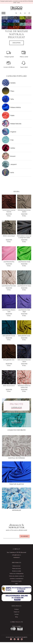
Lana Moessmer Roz (9, 262)
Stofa (12, 173)
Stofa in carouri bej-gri (9, 236)
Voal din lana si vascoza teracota (9, 211)
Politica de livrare (16, 568)
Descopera (17, 43)
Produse (17, 609)
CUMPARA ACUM (16, 407)
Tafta (12, 99)
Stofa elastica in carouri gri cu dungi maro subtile (24, 237)
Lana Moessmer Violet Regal (24, 311)
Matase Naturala (16, 124)
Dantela (13, 83)
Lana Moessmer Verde (24, 262)
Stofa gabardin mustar (24, 336)
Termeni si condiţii (16, 571)
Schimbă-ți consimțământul (17, 579)
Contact (17, 614)
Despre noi (17, 612)
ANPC (17, 584)
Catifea (13, 148)
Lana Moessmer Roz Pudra (9, 286)
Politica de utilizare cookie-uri (16, 576)
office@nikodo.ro (16, 555)
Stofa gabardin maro (9, 360)
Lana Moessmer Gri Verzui (24, 286)
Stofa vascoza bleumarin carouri (24, 361)
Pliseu (12, 91)
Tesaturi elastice (16, 484)
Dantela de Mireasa (17, 458)
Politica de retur (16, 566)
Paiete (12, 115)
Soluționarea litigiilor (16, 581)
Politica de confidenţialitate (17, 574)
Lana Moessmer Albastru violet (9, 311)
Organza (13, 132)
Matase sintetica (16, 107)
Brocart (13, 156)
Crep (12, 140)
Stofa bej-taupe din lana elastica (24, 211)
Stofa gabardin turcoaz (9, 336)
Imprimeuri (17, 510)
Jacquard (13, 164)
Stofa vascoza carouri (9, 386)
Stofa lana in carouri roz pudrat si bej (24, 387)
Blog (16, 617)
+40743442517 (16, 557)
